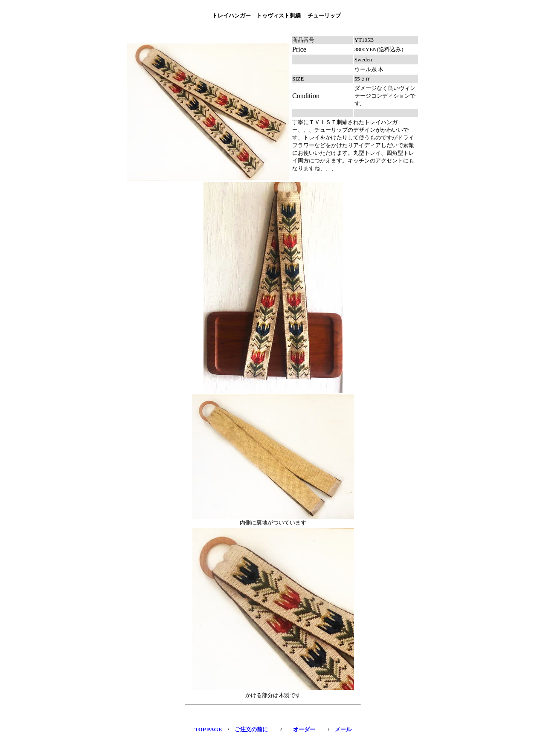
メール (343, 729)
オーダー (304, 729)
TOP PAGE (208, 729)
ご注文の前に (251, 729)
